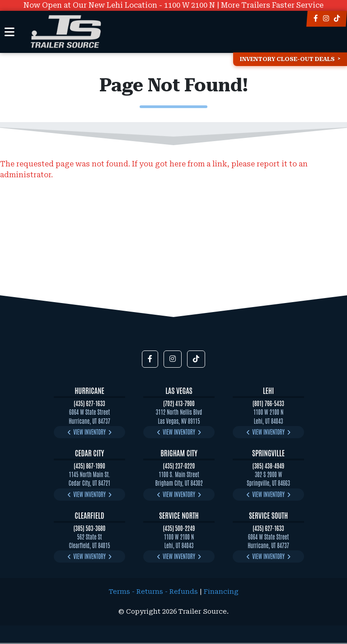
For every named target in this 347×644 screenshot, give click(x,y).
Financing (221, 592)
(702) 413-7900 (179, 403)
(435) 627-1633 (89, 403)
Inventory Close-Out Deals (287, 59)
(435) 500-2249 (179, 528)
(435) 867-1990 (89, 466)
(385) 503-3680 (90, 528)
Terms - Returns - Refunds (153, 592)
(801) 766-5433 (268, 403)
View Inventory (89, 432)
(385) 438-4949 (268, 466)
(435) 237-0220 (179, 466)
